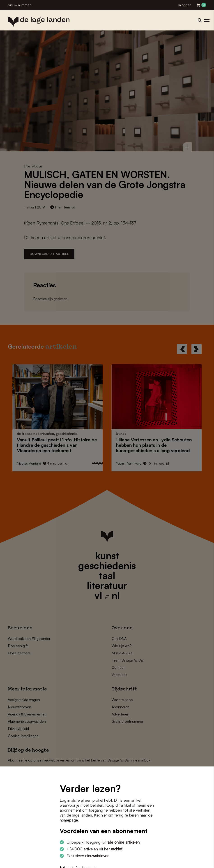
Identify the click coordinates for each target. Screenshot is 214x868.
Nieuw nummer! (20, 5)
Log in (65, 800)
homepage (69, 820)
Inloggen (185, 5)
